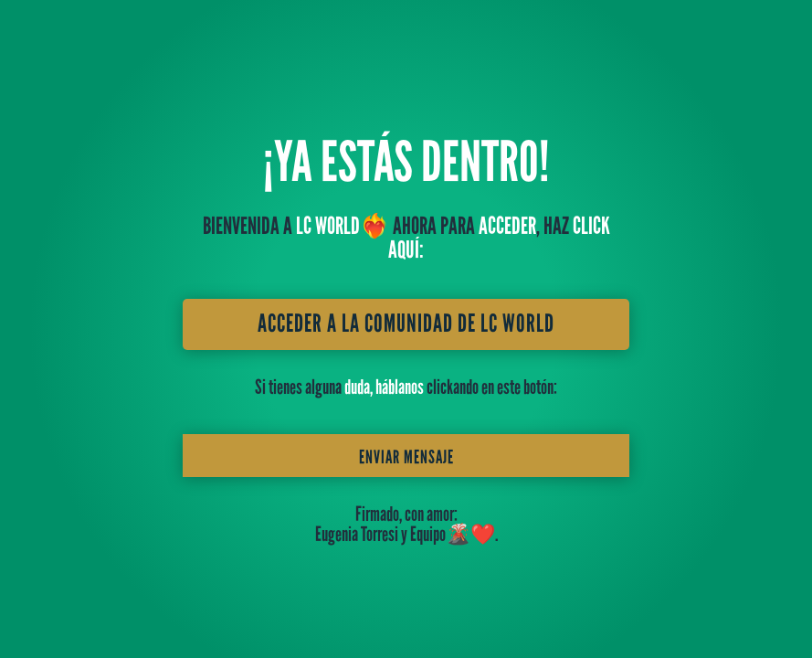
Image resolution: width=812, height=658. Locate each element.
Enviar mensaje (406, 457)
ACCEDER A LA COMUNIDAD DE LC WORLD (406, 324)
